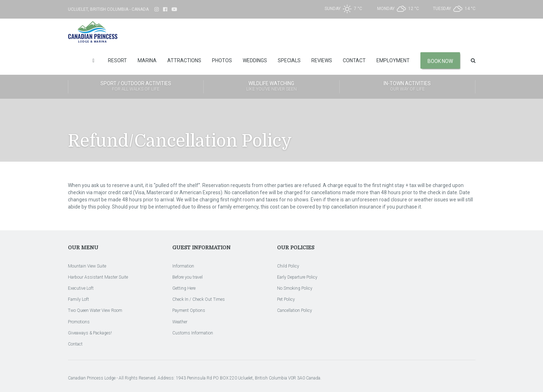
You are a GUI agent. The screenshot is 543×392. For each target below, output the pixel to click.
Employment (393, 60)
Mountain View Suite (87, 266)
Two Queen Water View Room (95, 310)
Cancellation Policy (295, 310)
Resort (117, 60)
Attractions (184, 60)
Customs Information (193, 333)
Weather (180, 322)
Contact (354, 60)
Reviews (322, 60)
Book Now (440, 61)
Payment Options (189, 310)
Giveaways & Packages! (90, 333)
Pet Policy (286, 299)
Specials (289, 60)
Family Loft (78, 299)
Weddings (255, 60)
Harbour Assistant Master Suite (98, 277)
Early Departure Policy (297, 277)
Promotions (79, 322)
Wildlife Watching (271, 87)
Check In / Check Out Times (199, 299)
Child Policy (288, 266)
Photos (222, 60)
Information (183, 266)
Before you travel (187, 277)
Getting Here (184, 288)
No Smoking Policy (295, 288)
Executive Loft (81, 288)
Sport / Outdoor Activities (136, 87)
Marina (147, 60)
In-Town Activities (407, 87)
